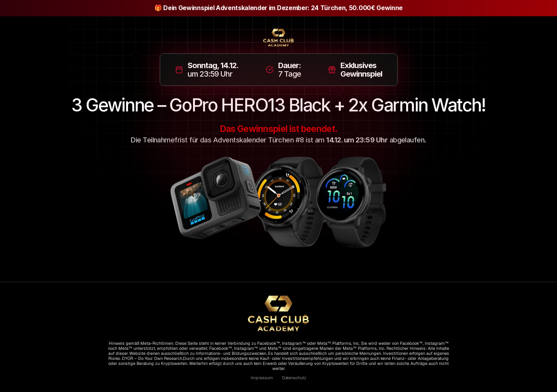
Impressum (262, 378)
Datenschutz (294, 378)
